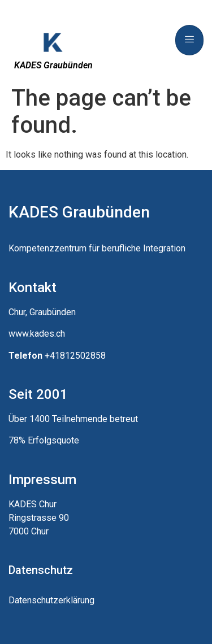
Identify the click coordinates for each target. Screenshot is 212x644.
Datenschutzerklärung (51, 600)
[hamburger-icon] (189, 40)
